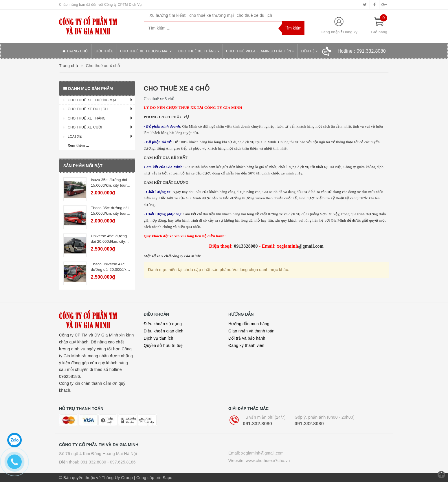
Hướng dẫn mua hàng (249, 324)
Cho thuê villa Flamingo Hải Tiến (260, 51)
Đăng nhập (330, 32)
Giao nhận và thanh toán (251, 331)
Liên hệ (309, 51)
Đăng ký (350, 32)
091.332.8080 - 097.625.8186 (108, 462)
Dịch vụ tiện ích (159, 338)
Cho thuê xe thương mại (146, 51)
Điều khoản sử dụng (163, 324)
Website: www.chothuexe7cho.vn (259, 461)
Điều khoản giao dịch (164, 331)
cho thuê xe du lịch (254, 15)
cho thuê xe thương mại (212, 15)
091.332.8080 (257, 424)
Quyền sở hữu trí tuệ (163, 345)
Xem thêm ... (78, 146)
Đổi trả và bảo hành (247, 338)
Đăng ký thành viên (246, 345)
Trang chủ (75, 51)
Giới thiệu (104, 51)
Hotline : (362, 51)
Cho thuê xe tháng (199, 51)
